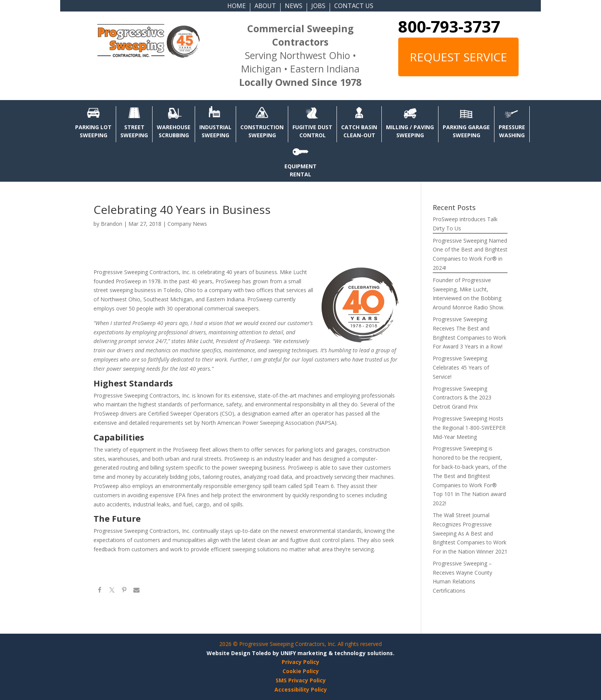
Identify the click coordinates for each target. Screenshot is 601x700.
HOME (236, 7)
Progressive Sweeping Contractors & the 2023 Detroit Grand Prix (462, 398)
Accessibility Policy (301, 689)
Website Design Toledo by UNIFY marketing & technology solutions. (300, 653)
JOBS (318, 7)
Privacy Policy (300, 662)
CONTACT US (354, 7)
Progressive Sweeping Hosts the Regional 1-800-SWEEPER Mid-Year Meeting (469, 428)
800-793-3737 (449, 26)
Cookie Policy (301, 671)
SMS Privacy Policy (301, 680)
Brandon (112, 224)
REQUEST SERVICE (458, 57)
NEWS (294, 7)
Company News (187, 224)
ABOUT (265, 7)
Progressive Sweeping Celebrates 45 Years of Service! (461, 367)
